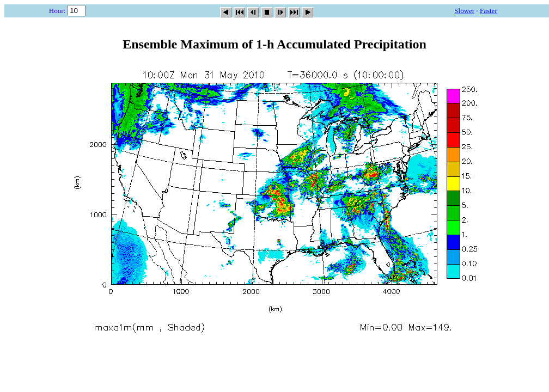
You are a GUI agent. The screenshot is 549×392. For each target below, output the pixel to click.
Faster (489, 11)
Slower (464, 11)
